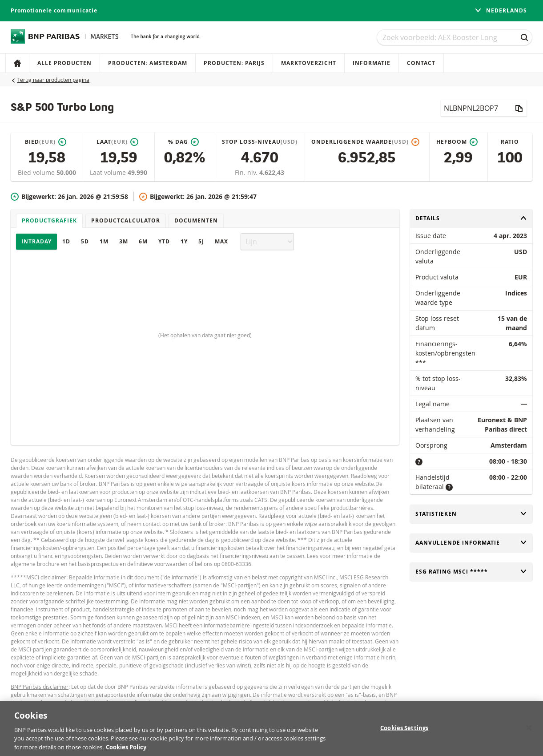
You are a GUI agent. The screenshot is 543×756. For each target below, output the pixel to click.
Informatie (372, 63)
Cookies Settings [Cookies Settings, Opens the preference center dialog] (404, 732)
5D (85, 241)
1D (66, 241)
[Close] (529, 732)
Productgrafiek (49, 220)
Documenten (196, 220)
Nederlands (501, 10)
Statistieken (471, 514)
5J (201, 241)
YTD (164, 241)
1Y (184, 241)
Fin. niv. (247, 172)
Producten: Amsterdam (148, 63)
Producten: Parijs (234, 63)
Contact (421, 63)
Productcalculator (126, 220)
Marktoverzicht (309, 63)
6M (143, 241)
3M (124, 241)
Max (221, 241)
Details (471, 218)
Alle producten (64, 63)
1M (104, 241)
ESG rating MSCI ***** (471, 572)
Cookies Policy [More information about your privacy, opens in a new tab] (126, 752)
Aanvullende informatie (471, 543)
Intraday (36, 241)
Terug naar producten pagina (53, 80)
